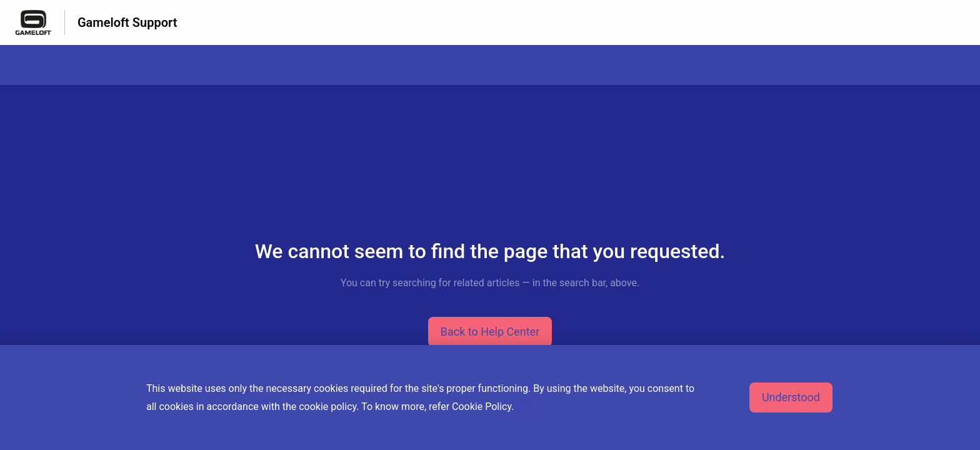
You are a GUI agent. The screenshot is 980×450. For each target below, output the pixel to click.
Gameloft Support (127, 22)
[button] (490, 332)
